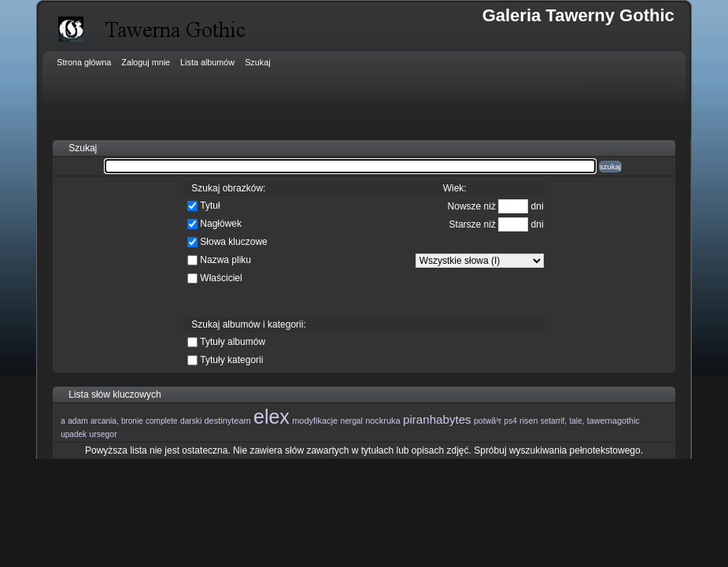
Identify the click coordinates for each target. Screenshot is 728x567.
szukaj (610, 167)
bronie (132, 421)
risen (528, 421)
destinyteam (228, 421)
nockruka (383, 421)
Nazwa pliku (225, 260)
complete (162, 421)
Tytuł (210, 206)
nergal (351, 421)
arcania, (105, 421)
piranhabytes (437, 419)
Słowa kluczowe (233, 242)
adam (78, 421)
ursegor (103, 434)
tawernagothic (613, 421)
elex (272, 417)
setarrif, (554, 421)
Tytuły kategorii (231, 360)
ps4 (511, 421)
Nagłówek (221, 224)
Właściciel (221, 278)
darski (191, 421)
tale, (576, 421)
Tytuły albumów (233, 342)
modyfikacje (315, 421)
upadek (74, 434)
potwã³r (488, 421)
